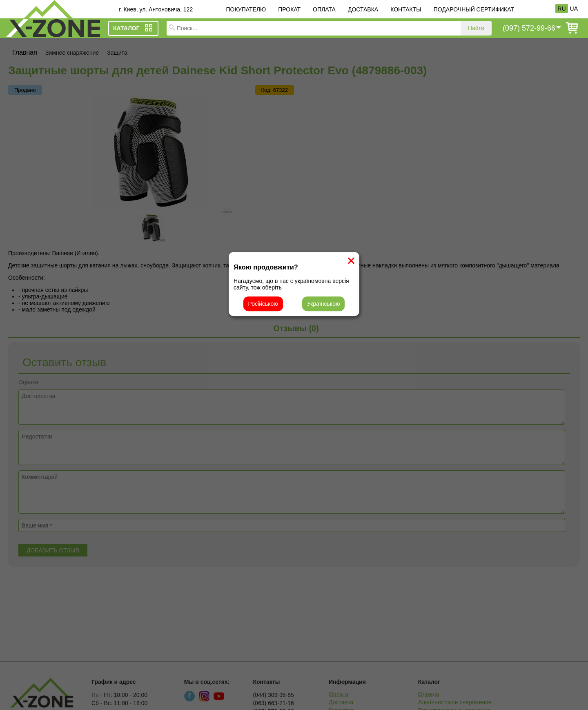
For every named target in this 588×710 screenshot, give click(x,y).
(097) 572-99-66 (529, 28)
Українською (323, 304)
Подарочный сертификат (474, 9)
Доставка (363, 9)
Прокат (289, 9)
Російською (263, 304)
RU (561, 9)
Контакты (406, 9)
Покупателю (246, 9)
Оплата (324, 9)
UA (574, 9)
